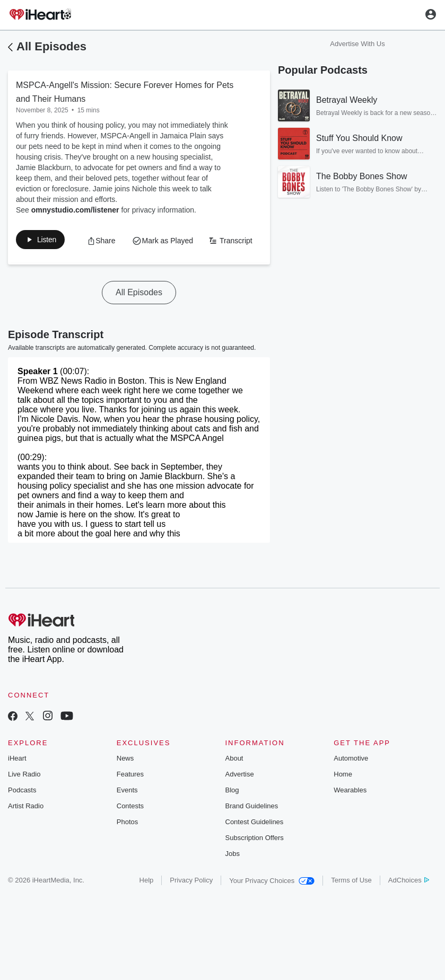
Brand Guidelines (252, 829)
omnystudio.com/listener (75, 210)
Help (147, 903)
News (125, 782)
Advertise (240, 797)
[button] (46, 242)
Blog (232, 813)
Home (343, 797)
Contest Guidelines (255, 845)
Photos (127, 845)
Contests (130, 829)
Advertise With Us (357, 44)
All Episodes (51, 46)
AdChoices (409, 903)
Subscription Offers (255, 861)
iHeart (17, 782)
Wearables (350, 813)
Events (127, 813)
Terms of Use (351, 903)
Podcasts (22, 813)
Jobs (233, 877)
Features (130, 797)
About (234, 782)
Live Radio (24, 797)
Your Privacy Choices (272, 904)
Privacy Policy (191, 903)
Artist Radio (26, 829)
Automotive (351, 782)
